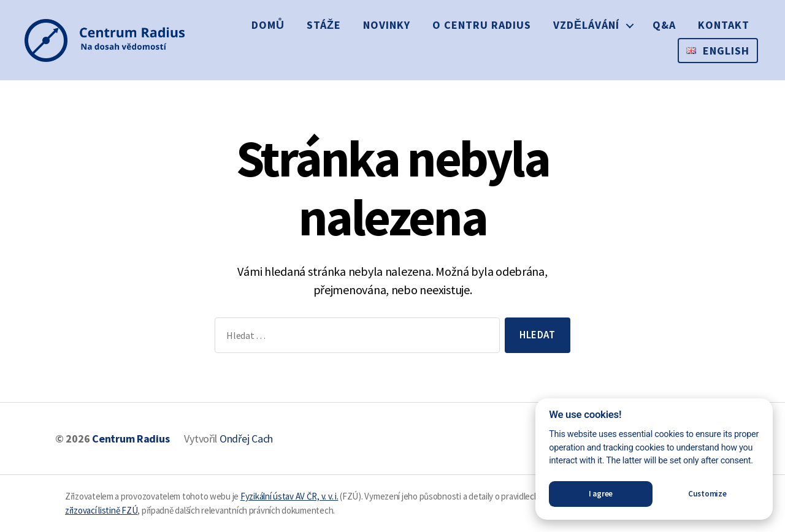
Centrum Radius (131, 439)
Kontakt (724, 25)
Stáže (324, 25)
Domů (268, 25)
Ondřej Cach (246, 439)
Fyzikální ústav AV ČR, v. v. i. (289, 496)
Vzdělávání (586, 25)
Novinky (387, 25)
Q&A (664, 25)
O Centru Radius (482, 25)
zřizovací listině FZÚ (101, 510)
